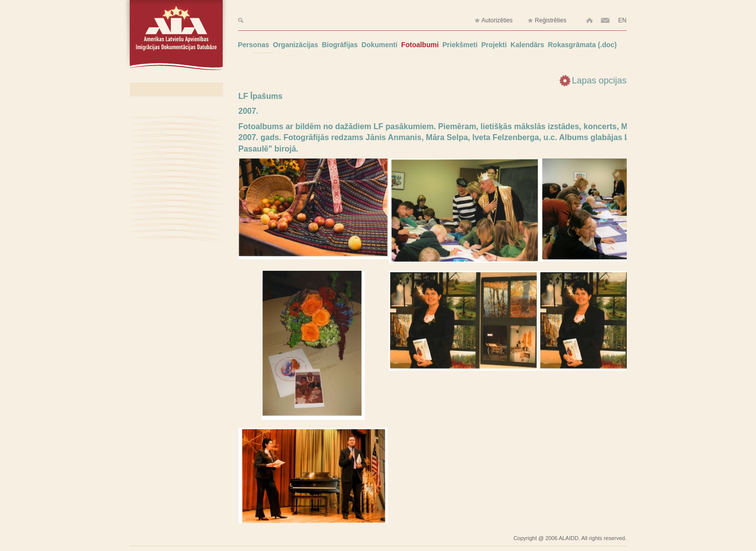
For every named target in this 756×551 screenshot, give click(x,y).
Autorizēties (493, 21)
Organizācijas (295, 45)
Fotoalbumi (420, 45)
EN (623, 20)
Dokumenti (379, 45)
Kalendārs (527, 45)
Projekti (494, 45)
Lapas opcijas (599, 80)
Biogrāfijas (340, 45)
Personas (254, 45)
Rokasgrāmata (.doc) (582, 45)
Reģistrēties (547, 21)
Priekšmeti (460, 45)
